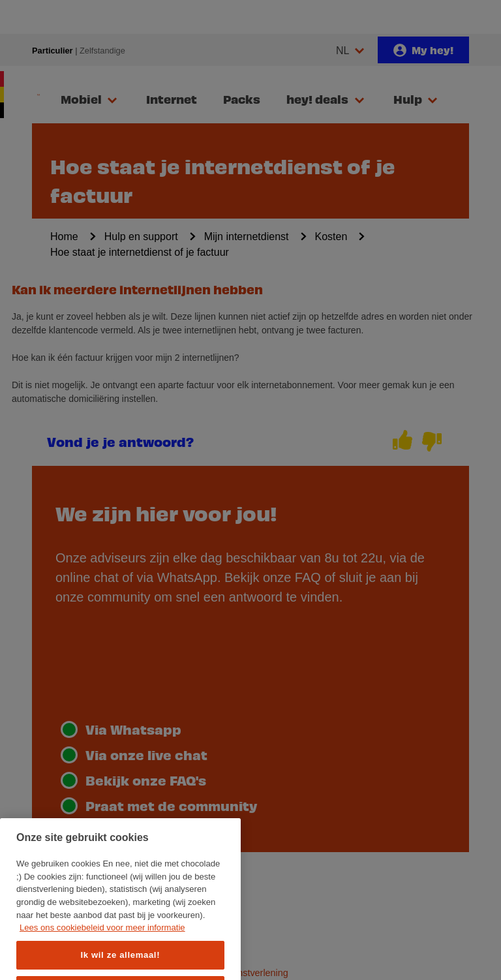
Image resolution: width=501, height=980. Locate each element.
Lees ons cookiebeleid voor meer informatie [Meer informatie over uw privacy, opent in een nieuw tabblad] (102, 955)
